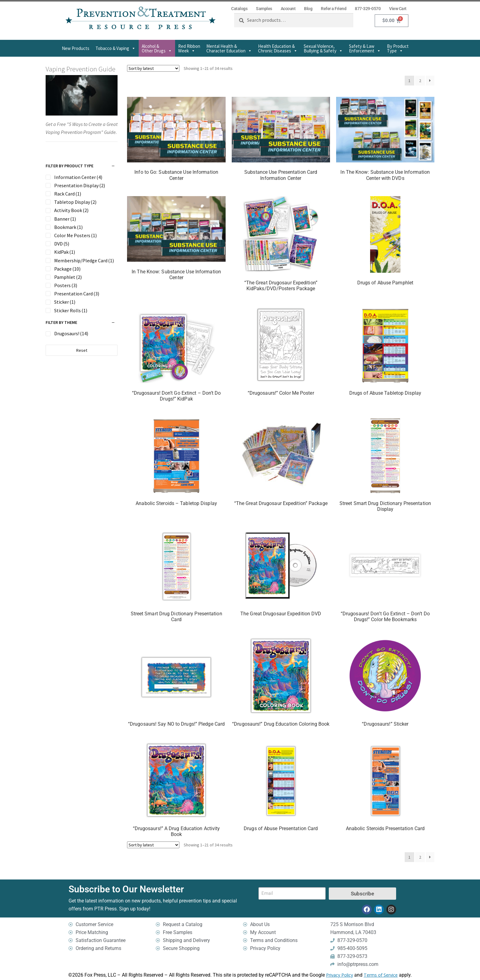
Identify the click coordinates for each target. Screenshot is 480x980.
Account (288, 9)
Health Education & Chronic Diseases (278, 48)
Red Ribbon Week (189, 48)
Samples (264, 9)
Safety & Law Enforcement (365, 48)
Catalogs (239, 9)
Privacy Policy (339, 975)
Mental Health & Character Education (229, 48)
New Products (76, 48)
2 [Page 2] (420, 81)
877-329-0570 (368, 9)
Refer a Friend (334, 9)
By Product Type (398, 48)
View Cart (398, 9)
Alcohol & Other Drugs (157, 48)
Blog (308, 9)
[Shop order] (153, 68)
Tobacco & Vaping (116, 48)
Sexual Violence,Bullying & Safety (323, 48)
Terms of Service (381, 975)
